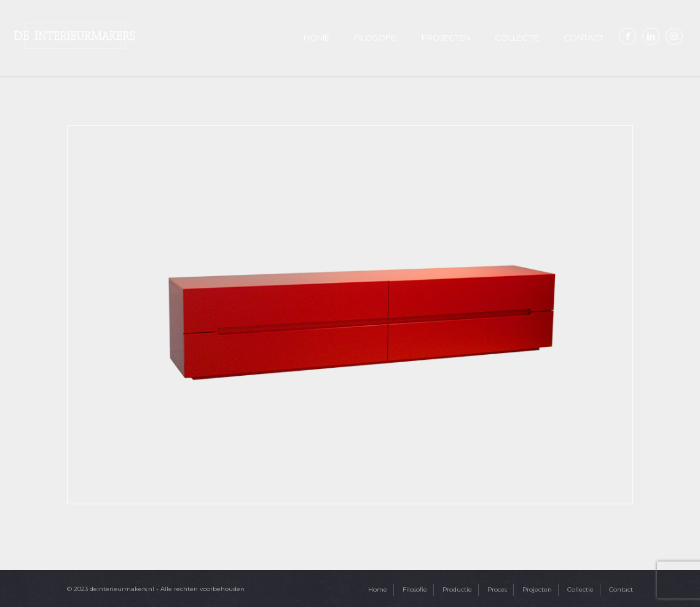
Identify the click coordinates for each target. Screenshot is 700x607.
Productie (457, 589)
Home (378, 589)
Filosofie (415, 589)
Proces (497, 589)
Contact (621, 589)
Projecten (537, 589)
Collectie (580, 589)
